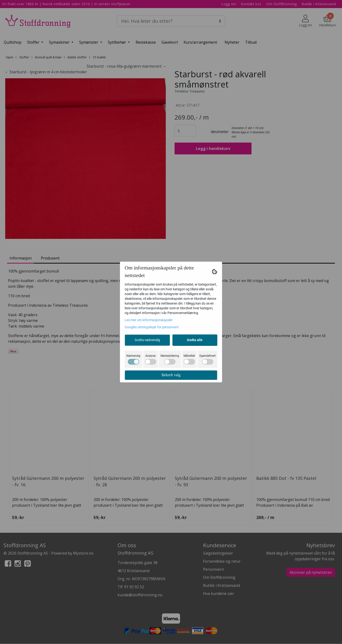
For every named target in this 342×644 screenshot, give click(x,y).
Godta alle (195, 340)
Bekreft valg (171, 375)
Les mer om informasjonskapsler (149, 320)
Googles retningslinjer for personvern (152, 327)
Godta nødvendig (147, 340)
